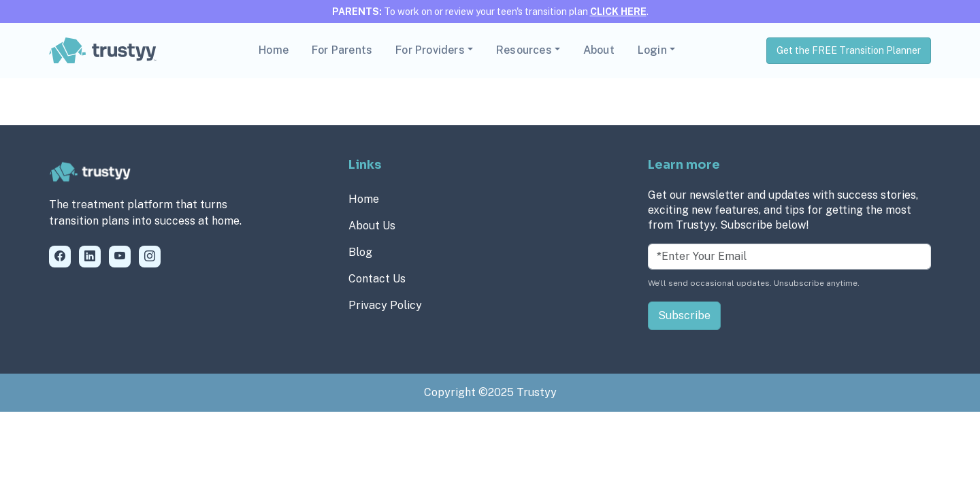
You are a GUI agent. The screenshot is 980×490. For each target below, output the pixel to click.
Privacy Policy (385, 305)
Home (274, 50)
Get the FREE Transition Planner (849, 50)
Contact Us (377, 279)
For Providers (430, 50)
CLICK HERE (618, 12)
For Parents (342, 50)
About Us (372, 226)
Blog (360, 252)
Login (652, 50)
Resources (524, 50)
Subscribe (684, 315)
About (599, 50)
